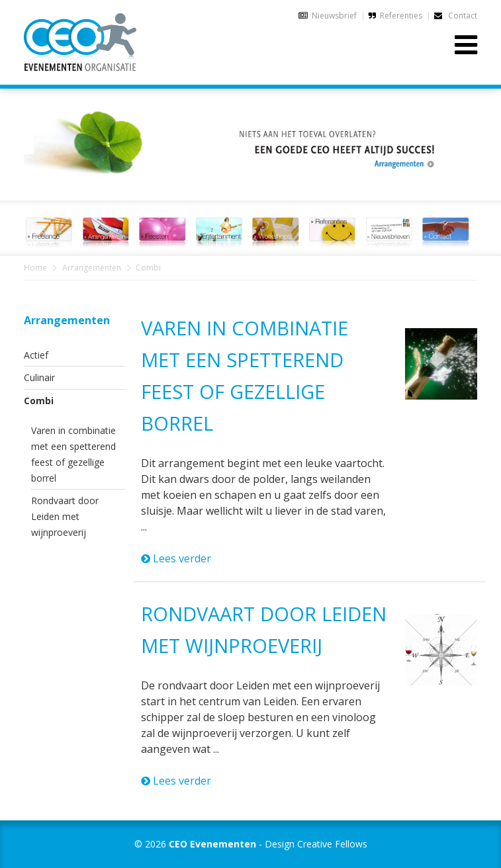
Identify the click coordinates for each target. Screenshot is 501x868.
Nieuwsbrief (334, 16)
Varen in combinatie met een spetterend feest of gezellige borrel (73, 454)
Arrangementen (92, 268)
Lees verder (176, 558)
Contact (456, 16)
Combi (39, 401)
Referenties (401, 16)
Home (35, 268)
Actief (36, 355)
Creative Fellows (332, 844)
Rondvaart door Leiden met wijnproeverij (65, 516)
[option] (251, 137)
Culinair (39, 377)
